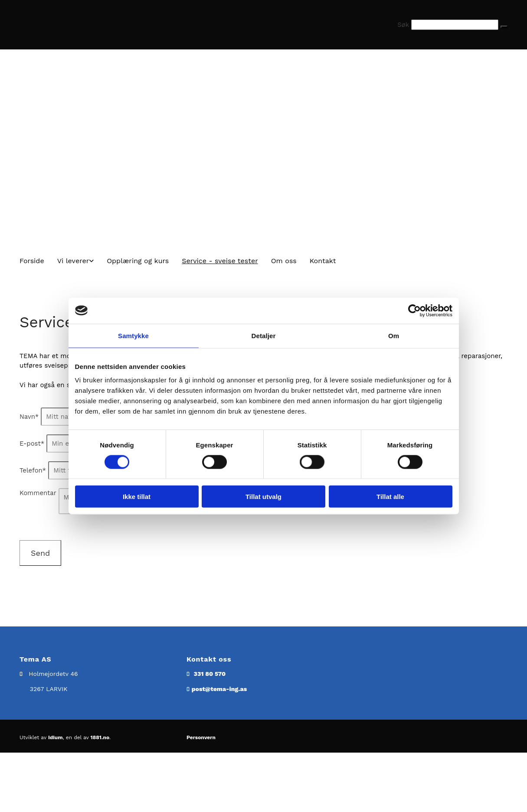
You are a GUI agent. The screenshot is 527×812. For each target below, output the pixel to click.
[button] (504, 27)
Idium (56, 737)
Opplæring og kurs (138, 261)
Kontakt (323, 261)
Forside (32, 261)
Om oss (284, 261)
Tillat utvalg (263, 497)
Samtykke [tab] (133, 335)
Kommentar (38, 493)
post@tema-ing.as (219, 689)
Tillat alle (390, 497)
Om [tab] (394, 335)
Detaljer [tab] (264, 335)
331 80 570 (210, 674)
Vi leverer (73, 261)
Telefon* (33, 470)
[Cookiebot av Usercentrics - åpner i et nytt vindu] (414, 310)
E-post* (32, 444)
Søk (403, 25)
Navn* (29, 417)
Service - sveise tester (220, 261)
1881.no (100, 737)
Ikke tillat (137, 497)
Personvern (201, 737)
